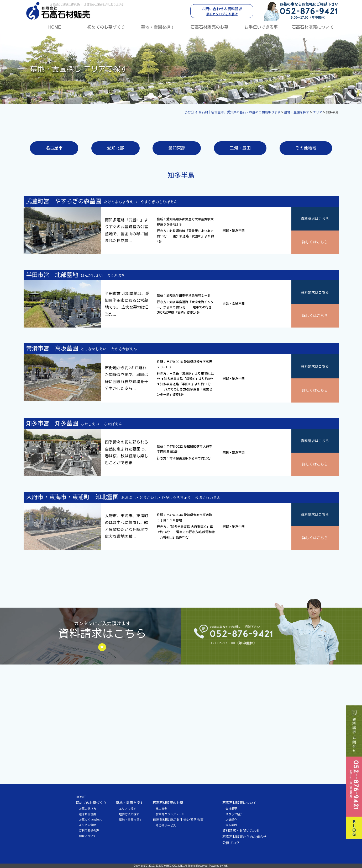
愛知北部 (116, 148)
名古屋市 (54, 148)
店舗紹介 (231, 819)
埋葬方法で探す (129, 814)
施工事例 (161, 808)
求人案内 (231, 825)
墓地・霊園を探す (158, 27)
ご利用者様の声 (89, 830)
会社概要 (231, 808)
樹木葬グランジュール (170, 814)
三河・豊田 (240, 148)
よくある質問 (87, 825)
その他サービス (166, 825)
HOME (55, 27)
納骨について (87, 836)
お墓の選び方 (87, 808)
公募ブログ (231, 843)
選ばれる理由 (87, 814)
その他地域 (306, 148)
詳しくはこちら (315, 242)
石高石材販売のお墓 (209, 27)
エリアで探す (128, 808)
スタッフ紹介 (234, 814)
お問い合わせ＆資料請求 (222, 11)
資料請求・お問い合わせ (241, 830)
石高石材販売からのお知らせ (245, 837)
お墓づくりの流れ (90, 819)
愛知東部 (177, 148)
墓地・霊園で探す (130, 819)
